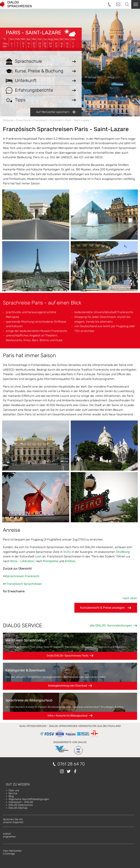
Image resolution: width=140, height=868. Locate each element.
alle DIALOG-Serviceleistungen (111, 625)
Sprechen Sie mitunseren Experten (13, 821)
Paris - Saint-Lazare (34, 33)
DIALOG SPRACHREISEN (20, 4)
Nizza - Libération (22, 561)
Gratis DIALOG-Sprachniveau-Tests (67, 656)
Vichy (67, 552)
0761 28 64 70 (71, 764)
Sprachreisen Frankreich (23, 576)
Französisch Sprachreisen (24, 584)
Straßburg (123, 552)
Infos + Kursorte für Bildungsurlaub (68, 716)
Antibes (70, 561)
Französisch (40, 120)
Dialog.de (8, 120)
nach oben (130, 598)
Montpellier (51, 561)
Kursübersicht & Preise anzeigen (106, 608)
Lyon (38, 556)
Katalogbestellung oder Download (68, 686)
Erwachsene (23, 120)
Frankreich (56, 120)
